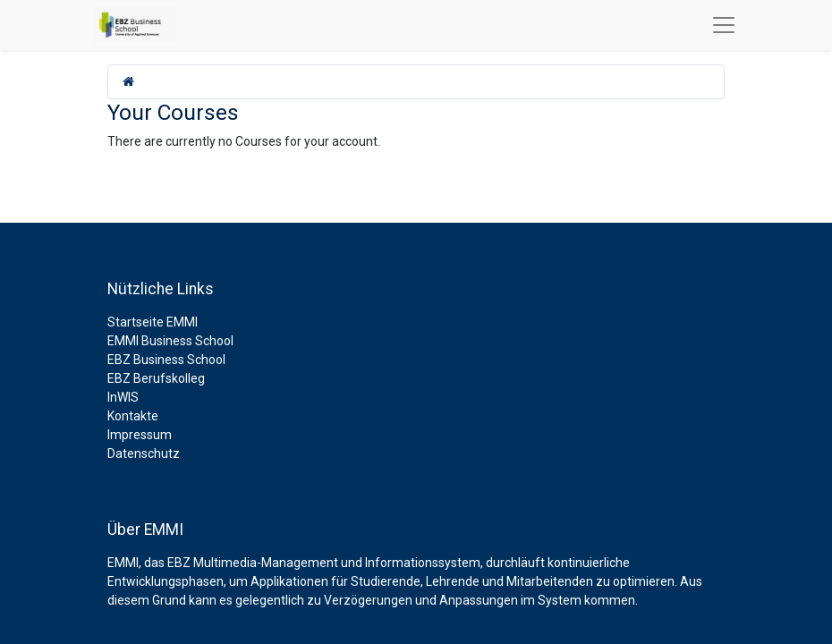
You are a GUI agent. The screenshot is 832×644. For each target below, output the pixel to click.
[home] (128, 81)
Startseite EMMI (153, 322)
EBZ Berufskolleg (156, 378)
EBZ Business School (166, 360)
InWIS (123, 397)
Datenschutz (144, 453)
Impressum (140, 435)
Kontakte (133, 416)
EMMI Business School (170, 341)
